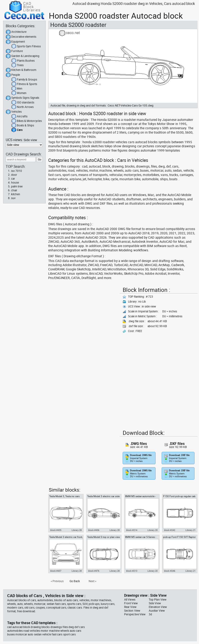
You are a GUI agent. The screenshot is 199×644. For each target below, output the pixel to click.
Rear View (130, 607)
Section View (132, 611)
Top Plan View (158, 600)
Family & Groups (24, 80)
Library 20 (153, 530)
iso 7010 (17, 171)
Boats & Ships (23, 126)
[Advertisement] (72, 306)
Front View (131, 603)
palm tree (17, 186)
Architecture (16, 32)
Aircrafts (19, 117)
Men (17, 89)
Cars (17, 130)
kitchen (16, 194)
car (13, 179)
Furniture (14, 51)
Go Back (75, 581)
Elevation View (158, 607)
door (14, 175)
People (13, 75)
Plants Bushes (23, 61)
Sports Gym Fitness (26, 46)
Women (19, 93)
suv (13, 198)
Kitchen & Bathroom (21, 70)
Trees (17, 65)
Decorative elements (21, 37)
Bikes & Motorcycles (27, 121)
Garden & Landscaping (23, 56)
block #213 (132, 571)
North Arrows (22, 107)
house (15, 183)
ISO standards (23, 103)
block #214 (132, 530)
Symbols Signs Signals (22, 98)
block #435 (56, 530)
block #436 (94, 530)
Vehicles (14, 112)
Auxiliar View (157, 611)
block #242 (170, 530)
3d (150, 614)
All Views (130, 600)
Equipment (15, 42)
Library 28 (77, 530)
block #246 (170, 571)
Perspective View (135, 614)
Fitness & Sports (24, 84)
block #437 (56, 571)
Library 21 (190, 530)
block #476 (94, 571)
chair (14, 190)
